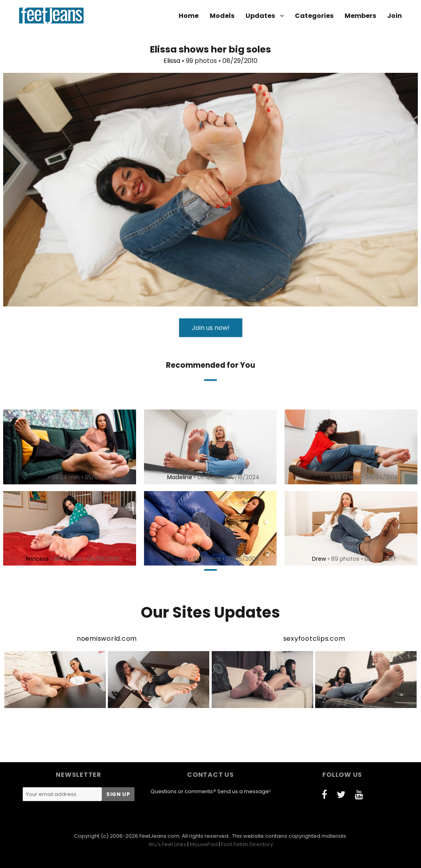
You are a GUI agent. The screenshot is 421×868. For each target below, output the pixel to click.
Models (222, 16)
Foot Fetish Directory (247, 844)
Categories (314, 16)
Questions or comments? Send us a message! (210, 791)
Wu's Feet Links (167, 844)
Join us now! (211, 328)
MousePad (204, 844)
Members (360, 16)
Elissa (172, 61)
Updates (260, 16)
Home (189, 16)
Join (395, 16)
